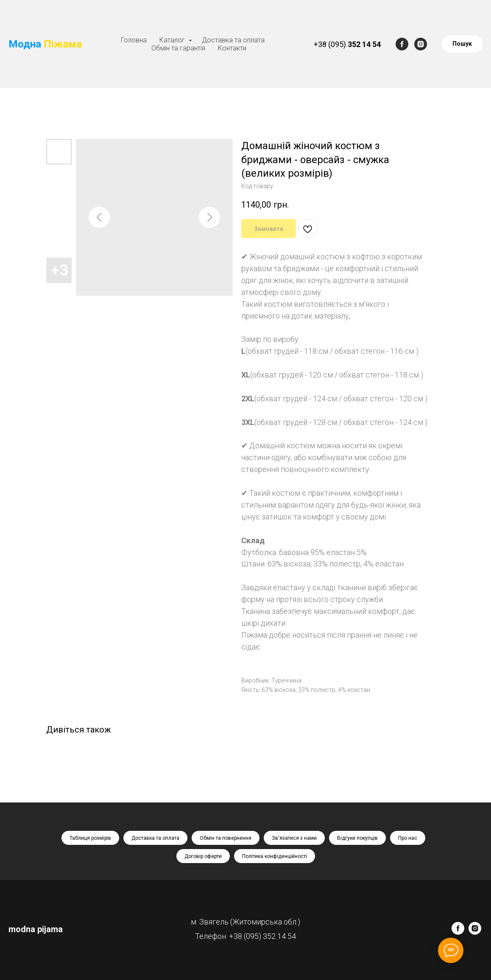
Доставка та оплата (233, 40)
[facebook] (402, 44)
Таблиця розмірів (90, 838)
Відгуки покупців (357, 838)
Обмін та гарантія (178, 48)
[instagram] (421, 44)
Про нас (408, 838)
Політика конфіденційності (275, 856)
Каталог (173, 40)
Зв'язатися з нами (294, 838)
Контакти (232, 48)
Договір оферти (203, 856)
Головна (134, 40)
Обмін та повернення (226, 838)
